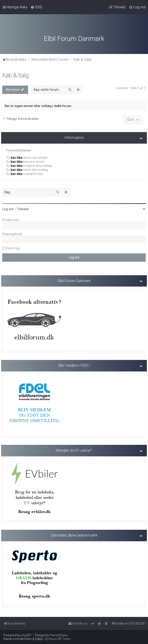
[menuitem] (36, 7)
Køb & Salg (16, 75)
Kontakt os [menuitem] (78, 623)
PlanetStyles (59, 635)
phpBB (26, 635)
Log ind (8, 208)
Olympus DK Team (57, 639)
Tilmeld (23, 208)
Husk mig (13, 247)
